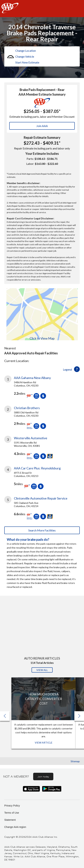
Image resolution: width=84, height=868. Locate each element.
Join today (43, 777)
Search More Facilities (42, 530)
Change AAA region (15, 827)
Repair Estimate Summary (42, 138)
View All (42, 670)
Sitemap (75, 761)
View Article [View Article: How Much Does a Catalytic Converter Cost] (44, 743)
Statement (10, 820)
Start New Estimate (27, 62)
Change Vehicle (25, 56)
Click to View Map (42, 338)
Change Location (26, 51)
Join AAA (42, 126)
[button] (79, 716)
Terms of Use (12, 813)
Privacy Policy (12, 806)
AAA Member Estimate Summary (42, 94)
